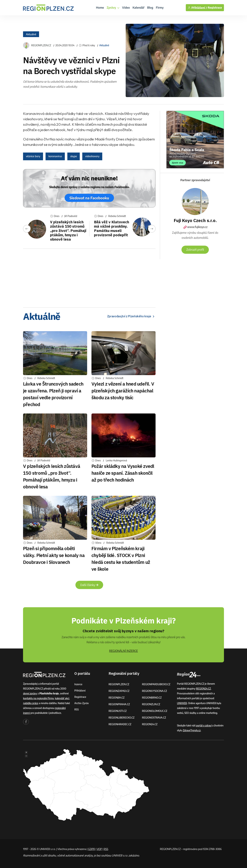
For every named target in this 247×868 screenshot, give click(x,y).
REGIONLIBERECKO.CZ (122, 718)
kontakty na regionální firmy (38, 698)
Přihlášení (80, 691)
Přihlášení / (197, 8)
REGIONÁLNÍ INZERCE (123, 651)
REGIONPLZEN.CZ (41, 45)
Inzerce (78, 684)
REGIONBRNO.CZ (152, 698)
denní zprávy (30, 693)
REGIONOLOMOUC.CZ (155, 711)
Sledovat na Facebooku (89, 198)
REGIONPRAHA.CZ (119, 704)
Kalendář (138, 8)
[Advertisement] (89, 277)
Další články (89, 585)
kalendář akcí (62, 698)
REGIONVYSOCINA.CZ (155, 691)
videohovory (92, 156)
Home (100, 8)
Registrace (215, 8)
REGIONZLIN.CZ (151, 704)
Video (126, 8)
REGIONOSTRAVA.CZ (154, 718)
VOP (99, 849)
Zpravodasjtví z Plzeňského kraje (131, 316)
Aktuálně (31, 34)
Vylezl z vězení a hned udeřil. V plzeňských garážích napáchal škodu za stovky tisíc (123, 391)
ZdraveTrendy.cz (192, 730)
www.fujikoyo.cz (195, 227)
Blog (150, 8)
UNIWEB (182, 703)
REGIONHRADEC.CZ (120, 724)
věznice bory (33, 156)
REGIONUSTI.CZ (118, 711)
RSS (77, 709)
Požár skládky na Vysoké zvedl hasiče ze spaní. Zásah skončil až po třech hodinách (123, 473)
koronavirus (55, 156)
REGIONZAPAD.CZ (119, 691)
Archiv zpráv (82, 703)
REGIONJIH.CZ (117, 698)
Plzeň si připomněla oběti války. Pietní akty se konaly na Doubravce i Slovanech (54, 555)
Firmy (160, 8)
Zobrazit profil (195, 250)
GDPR (91, 849)
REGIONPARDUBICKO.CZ (156, 684)
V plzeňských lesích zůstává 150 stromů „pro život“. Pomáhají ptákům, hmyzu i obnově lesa (68, 231)
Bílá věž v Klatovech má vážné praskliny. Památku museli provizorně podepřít (112, 228)
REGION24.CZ (150, 724)
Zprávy (113, 8)
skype (74, 156)
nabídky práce (31, 703)
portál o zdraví (204, 725)
